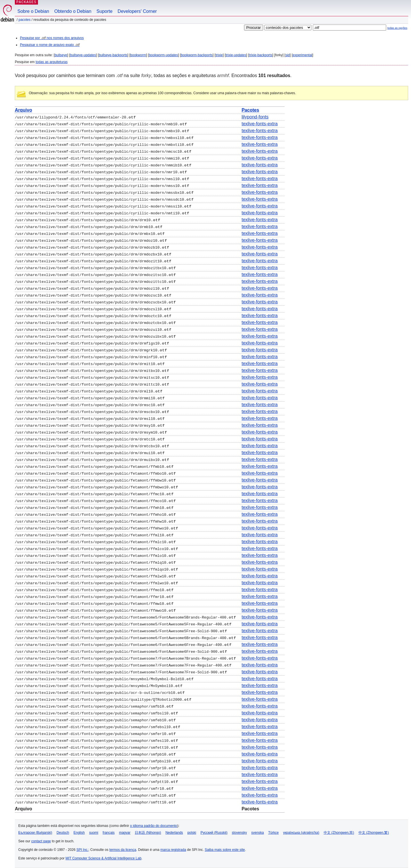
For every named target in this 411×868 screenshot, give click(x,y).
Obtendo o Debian (73, 11)
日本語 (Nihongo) (148, 833)
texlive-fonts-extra (259, 124)
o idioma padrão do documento (154, 826)
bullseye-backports (113, 55)
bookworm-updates (164, 55)
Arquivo (23, 110)
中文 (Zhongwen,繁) (374, 833)
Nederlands (174, 833)
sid (288, 55)
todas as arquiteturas (52, 62)
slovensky (239, 833)
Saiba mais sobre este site (225, 850)
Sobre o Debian (33, 11)
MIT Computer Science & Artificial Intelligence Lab (103, 858)
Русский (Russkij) (214, 833)
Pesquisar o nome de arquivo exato (50, 45)
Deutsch (63, 833)
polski (192, 833)
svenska (257, 833)
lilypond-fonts (255, 117)
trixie (219, 55)
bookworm (138, 55)
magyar (125, 833)
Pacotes (25, 20)
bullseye (61, 55)
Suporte (104, 11)
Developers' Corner (137, 11)
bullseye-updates (83, 55)
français (109, 833)
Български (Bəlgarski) (35, 833)
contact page (41, 841)
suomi (94, 833)
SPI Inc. (82, 850)
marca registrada (173, 850)
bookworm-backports (197, 55)
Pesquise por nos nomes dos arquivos (52, 38)
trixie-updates (236, 55)
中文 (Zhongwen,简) (339, 833)
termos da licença (123, 850)
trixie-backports (261, 55)
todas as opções (397, 28)
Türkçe (274, 833)
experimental (302, 55)
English (79, 833)
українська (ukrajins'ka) (301, 833)
